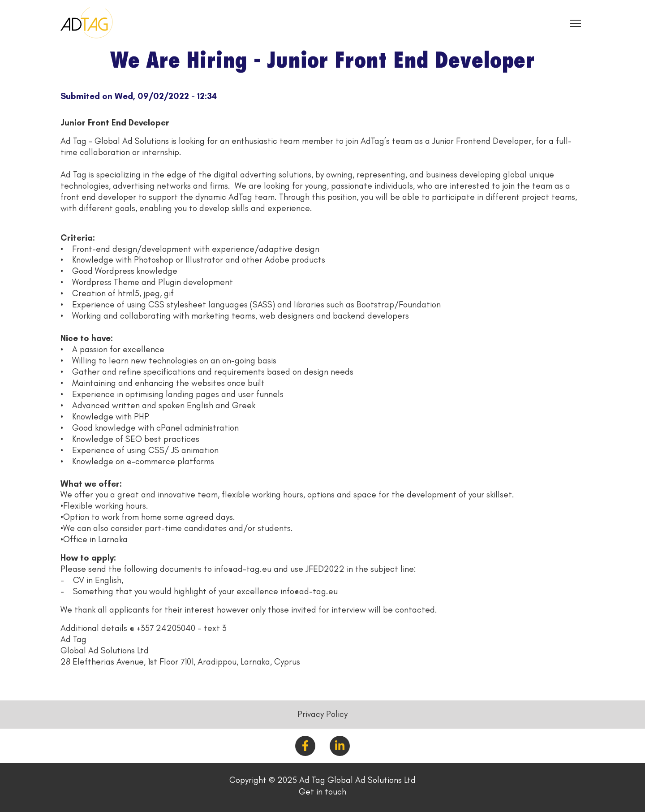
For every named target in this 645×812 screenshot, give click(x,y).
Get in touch (322, 792)
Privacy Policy (322, 714)
